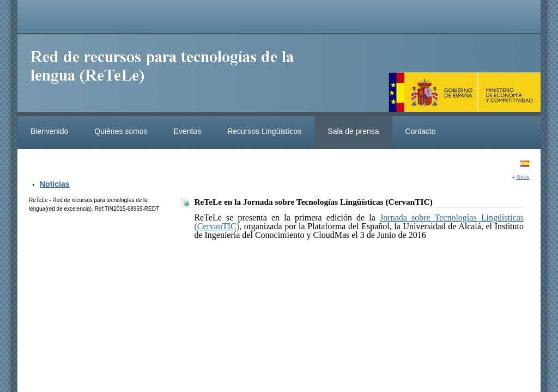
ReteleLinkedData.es (167, 75)
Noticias (54, 184)
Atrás (523, 176)
